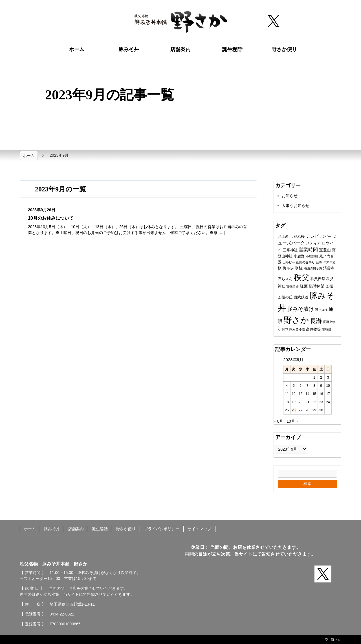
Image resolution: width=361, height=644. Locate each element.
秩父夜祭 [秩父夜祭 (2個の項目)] (318, 279)
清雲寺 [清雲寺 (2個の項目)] (329, 268)
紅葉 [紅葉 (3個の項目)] (304, 286)
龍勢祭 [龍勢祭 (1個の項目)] (326, 329)
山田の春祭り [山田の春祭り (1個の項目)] (305, 262)
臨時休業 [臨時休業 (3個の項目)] (317, 286)
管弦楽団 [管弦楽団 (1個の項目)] (292, 286)
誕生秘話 (232, 49)
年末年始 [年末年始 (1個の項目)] (329, 262)
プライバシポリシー (162, 529)
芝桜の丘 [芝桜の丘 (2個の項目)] (285, 297)
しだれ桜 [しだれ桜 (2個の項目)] (297, 236)
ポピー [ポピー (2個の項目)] (326, 236)
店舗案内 (180, 49)
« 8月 (279, 421)
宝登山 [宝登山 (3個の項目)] (325, 250)
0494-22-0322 (62, 614)
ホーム (77, 49)
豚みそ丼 (129, 49)
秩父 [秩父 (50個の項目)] (301, 277)
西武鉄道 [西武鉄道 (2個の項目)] (301, 297)
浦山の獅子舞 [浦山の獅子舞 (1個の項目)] (313, 268)
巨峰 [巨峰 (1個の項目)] (319, 262)
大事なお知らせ (296, 206)
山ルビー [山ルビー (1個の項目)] (289, 262)
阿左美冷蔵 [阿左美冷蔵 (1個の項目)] (297, 329)
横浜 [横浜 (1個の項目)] (290, 268)
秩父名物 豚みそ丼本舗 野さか (181, 22)
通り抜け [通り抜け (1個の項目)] (321, 310)
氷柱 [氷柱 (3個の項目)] (299, 268)
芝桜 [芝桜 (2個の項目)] (329, 286)
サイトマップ (199, 529)
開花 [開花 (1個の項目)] (285, 329)
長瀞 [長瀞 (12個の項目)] (316, 321)
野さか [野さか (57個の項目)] (296, 320)
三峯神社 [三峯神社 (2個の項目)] (290, 250)
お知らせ (290, 196)
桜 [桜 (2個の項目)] (280, 268)
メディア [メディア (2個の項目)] (313, 243)
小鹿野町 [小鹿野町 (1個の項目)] (312, 256)
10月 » (292, 421)
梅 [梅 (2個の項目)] (284, 268)
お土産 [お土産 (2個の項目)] (283, 236)
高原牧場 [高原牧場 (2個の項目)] (313, 329)
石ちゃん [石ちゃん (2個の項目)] (285, 279)
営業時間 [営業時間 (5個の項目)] (308, 250)
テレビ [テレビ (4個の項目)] (312, 236)
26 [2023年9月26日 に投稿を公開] (294, 410)
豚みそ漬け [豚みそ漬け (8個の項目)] (301, 309)
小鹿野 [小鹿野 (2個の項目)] (299, 256)
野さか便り (284, 49)
